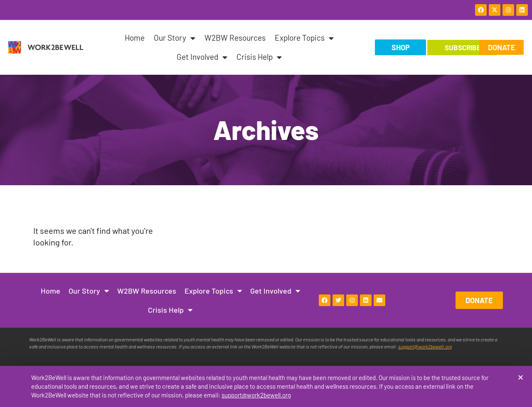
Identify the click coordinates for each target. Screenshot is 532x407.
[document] (266, 203)
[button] (521, 378)
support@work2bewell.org (256, 395)
